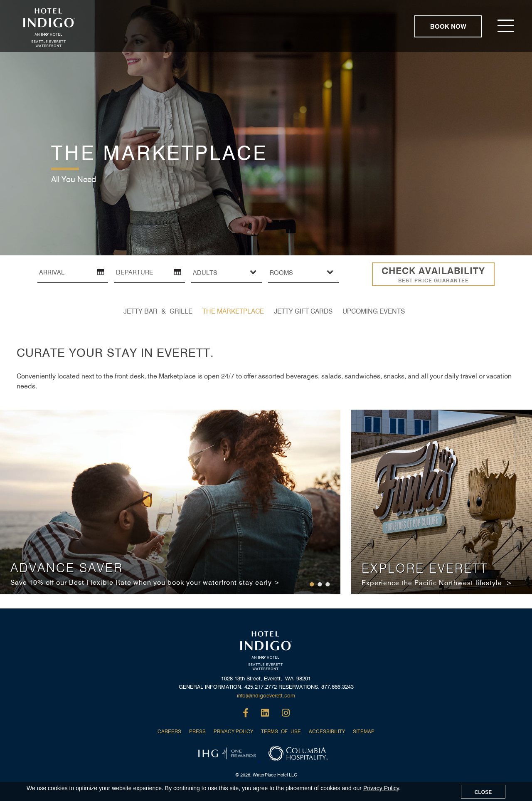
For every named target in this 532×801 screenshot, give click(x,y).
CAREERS (169, 731)
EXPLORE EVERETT (425, 568)
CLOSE (483, 792)
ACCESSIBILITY (327, 731)
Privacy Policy (381, 788)
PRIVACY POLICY (233, 731)
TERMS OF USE (281, 731)
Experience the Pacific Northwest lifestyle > (437, 583)
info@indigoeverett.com (266, 695)
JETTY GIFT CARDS (303, 311)
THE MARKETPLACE (233, 311)
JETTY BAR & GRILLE (158, 311)
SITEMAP (364, 731)
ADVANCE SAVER (67, 568)
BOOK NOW (448, 26)
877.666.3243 (337, 687)
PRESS (197, 731)
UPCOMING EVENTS (374, 311)
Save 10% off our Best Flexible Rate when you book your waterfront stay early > (145, 582)
